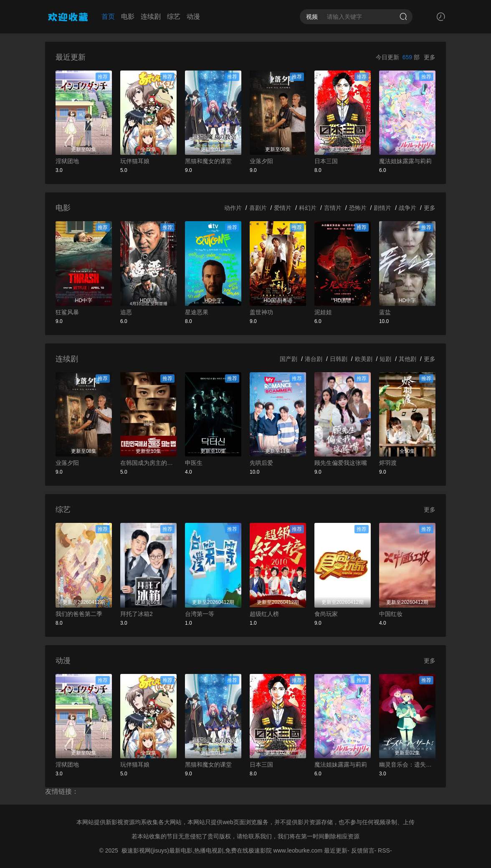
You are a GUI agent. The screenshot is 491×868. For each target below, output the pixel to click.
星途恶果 (197, 312)
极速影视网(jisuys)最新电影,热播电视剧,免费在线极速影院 (197, 850)
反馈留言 (363, 850)
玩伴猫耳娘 (135, 161)
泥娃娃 (323, 312)
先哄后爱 (261, 463)
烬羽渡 (388, 463)
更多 (430, 57)
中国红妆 (391, 614)
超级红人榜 (264, 614)
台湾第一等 (200, 614)
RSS (384, 850)
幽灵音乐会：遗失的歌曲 (407, 765)
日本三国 (326, 161)
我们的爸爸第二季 (79, 614)
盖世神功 (261, 312)
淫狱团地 (67, 161)
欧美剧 (364, 359)
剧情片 (382, 208)
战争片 (407, 208)
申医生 (194, 463)
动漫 (193, 16)
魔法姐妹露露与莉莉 (405, 161)
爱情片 (283, 208)
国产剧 (289, 359)
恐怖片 (358, 208)
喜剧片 (258, 208)
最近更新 (336, 850)
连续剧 (151, 16)
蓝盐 (385, 312)
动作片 (233, 208)
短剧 (385, 359)
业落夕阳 (261, 161)
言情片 (333, 208)
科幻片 (308, 208)
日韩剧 (339, 359)
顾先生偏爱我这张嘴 (341, 463)
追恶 (126, 312)
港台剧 (314, 359)
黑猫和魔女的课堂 (208, 161)
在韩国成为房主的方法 (148, 463)
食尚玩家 (326, 614)
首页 (108, 16)
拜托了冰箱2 (137, 614)
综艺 (174, 16)
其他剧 (407, 359)
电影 (128, 16)
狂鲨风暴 (67, 312)
